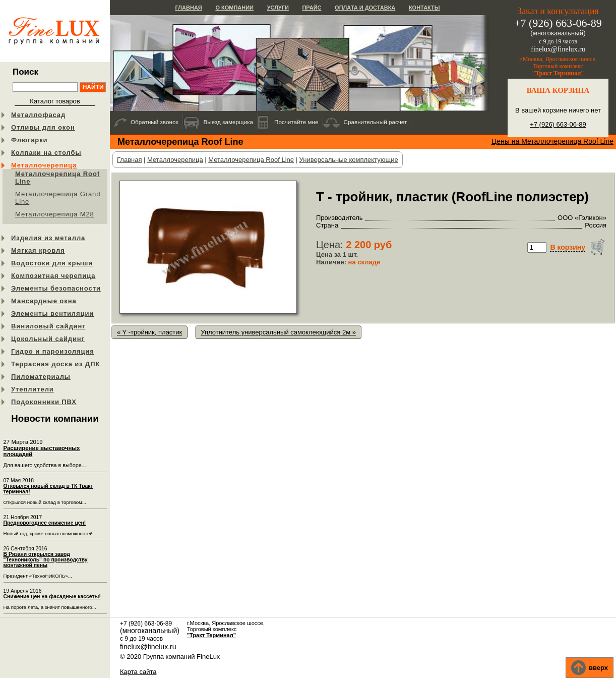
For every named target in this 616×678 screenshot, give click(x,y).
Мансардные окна (44, 301)
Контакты (424, 8)
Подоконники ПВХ (44, 402)
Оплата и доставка (365, 8)
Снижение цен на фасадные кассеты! (52, 597)
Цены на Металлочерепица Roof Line (552, 141)
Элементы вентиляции (52, 314)
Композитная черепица (53, 276)
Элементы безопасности (56, 288)
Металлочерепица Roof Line (57, 178)
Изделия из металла (48, 238)
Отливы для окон (43, 127)
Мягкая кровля (38, 250)
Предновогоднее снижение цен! (45, 523)
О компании (234, 8)
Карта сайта (138, 672)
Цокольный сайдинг (48, 339)
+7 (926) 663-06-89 (558, 124)
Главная (188, 8)
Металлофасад (38, 115)
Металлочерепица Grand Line (58, 198)
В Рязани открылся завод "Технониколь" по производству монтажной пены (46, 560)
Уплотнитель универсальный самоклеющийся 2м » (278, 332)
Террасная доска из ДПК (55, 364)
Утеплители (33, 389)
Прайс (312, 8)
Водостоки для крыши (52, 263)
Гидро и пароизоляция (53, 351)
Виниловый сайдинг (48, 326)
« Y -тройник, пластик (149, 332)
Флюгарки (29, 140)
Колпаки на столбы (46, 153)
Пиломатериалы (41, 377)
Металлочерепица (44, 165)
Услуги (278, 8)
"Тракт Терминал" (558, 73)
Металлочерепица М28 (55, 214)
